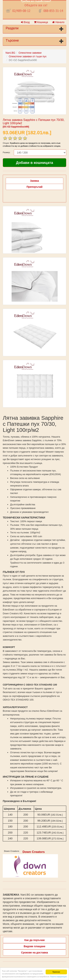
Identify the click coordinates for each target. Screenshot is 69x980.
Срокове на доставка (35, 953)
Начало (58, 22)
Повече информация (58, 977)
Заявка (34, 181)
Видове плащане (34, 946)
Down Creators (34, 852)
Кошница (41, 22)
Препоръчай (34, 187)
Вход (25, 22)
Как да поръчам (35, 940)
